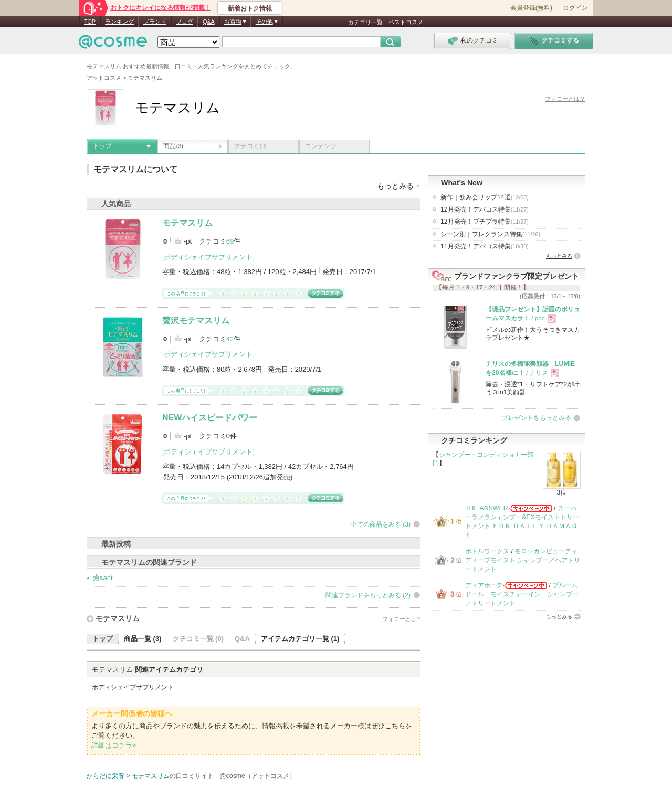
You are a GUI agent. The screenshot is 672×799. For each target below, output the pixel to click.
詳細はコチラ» (114, 745)
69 (230, 241)
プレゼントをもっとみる (537, 418)
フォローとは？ (565, 99)
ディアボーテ (484, 585)
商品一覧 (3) (143, 639)
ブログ (185, 22)
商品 (173, 146)
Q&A (209, 22)
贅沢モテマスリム (196, 320)
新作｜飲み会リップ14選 (485, 197)
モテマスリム (187, 223)
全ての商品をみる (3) (381, 524)
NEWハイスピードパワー (210, 418)
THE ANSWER (487, 508)
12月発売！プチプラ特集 (485, 222)
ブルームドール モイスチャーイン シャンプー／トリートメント (522, 595)
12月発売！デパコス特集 (485, 209)
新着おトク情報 (250, 8)
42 (230, 339)
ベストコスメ (406, 22)
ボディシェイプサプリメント (208, 257)
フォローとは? (401, 619)
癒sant (103, 578)
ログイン (575, 8)
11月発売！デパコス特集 (485, 246)
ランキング (119, 22)
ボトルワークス (487, 551)
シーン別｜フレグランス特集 (490, 234)
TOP (90, 22)
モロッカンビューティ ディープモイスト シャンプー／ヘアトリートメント (523, 560)
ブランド (155, 22)
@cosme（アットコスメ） (258, 776)
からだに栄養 (106, 776)
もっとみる (559, 256)
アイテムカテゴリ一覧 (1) (300, 639)
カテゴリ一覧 (365, 22)
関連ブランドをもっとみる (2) (368, 595)
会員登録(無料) (531, 8)
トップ (102, 146)
